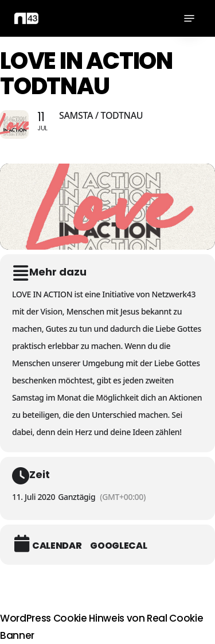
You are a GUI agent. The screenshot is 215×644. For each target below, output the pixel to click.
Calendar (57, 546)
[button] (189, 18)
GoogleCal (118, 546)
